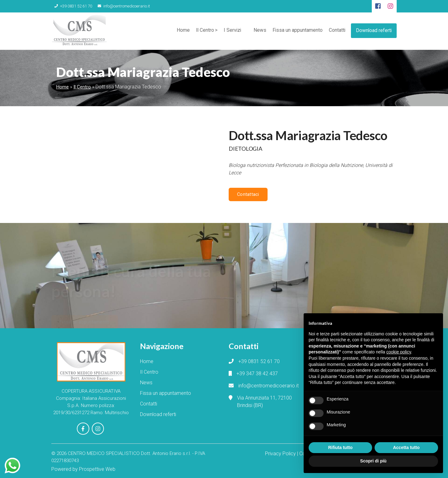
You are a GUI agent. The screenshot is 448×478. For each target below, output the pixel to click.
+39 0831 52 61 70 (72, 6)
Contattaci (248, 194)
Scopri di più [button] (373, 461)
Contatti (336, 31)
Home (180, 31)
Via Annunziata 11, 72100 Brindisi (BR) (264, 401)
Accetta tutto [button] (406, 447)
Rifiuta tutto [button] (341, 447)
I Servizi (230, 31)
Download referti (373, 30)
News (258, 31)
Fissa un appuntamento (296, 31)
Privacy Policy (280, 452)
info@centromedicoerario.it (119, 6)
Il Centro (202, 31)
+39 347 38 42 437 (257, 373)
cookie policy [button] (399, 352)
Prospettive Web (97, 468)
